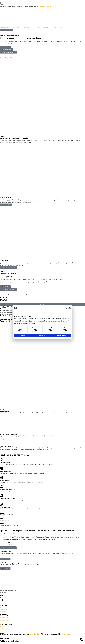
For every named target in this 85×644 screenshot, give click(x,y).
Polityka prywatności (10, 641)
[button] (1, 539)
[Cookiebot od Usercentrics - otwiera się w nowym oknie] (65, 308)
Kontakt (60, 27)
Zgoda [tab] (23, 312)
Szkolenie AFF (26, 27)
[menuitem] (64, 27)
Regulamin (5, 638)
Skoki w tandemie (16, 27)
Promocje (54, 27)
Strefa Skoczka (36, 27)
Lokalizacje (46, 27)
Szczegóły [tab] (42, 312)
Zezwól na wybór (42, 336)
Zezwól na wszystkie (62, 336)
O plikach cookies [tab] (62, 312)
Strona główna (5, 27)
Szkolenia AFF (5, 260)
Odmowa (23, 336)
